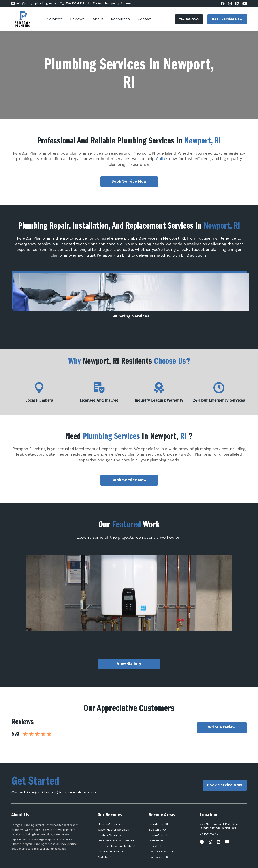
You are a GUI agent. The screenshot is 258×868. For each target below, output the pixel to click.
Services (55, 19)
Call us (162, 159)
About (98, 19)
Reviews (77, 19)
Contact (145, 19)
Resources (120, 19)
